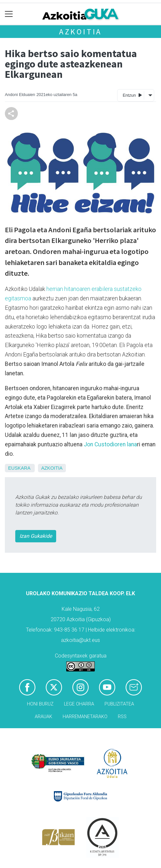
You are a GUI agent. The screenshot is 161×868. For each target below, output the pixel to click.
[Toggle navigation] (9, 14)
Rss (122, 717)
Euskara (19, 468)
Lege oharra (79, 704)
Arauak (43, 717)
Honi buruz (40, 704)
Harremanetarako (85, 717)
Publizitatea (119, 704)
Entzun (132, 95)
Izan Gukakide (36, 536)
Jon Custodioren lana (110, 444)
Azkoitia (80, 32)
